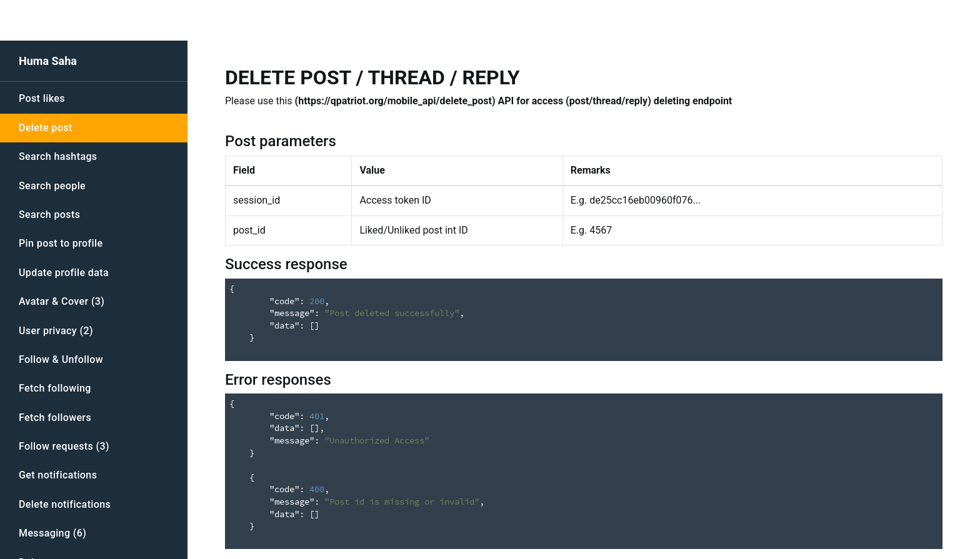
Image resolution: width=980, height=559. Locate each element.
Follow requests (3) (64, 446)
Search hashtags (58, 156)
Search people (52, 186)
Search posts (49, 215)
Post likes (42, 98)
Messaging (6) (52, 533)
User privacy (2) (56, 331)
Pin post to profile (61, 243)
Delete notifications (65, 504)
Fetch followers (55, 418)
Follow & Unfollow (61, 359)
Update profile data (64, 273)
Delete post (46, 128)
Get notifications (58, 475)
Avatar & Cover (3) (62, 301)
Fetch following (55, 388)
